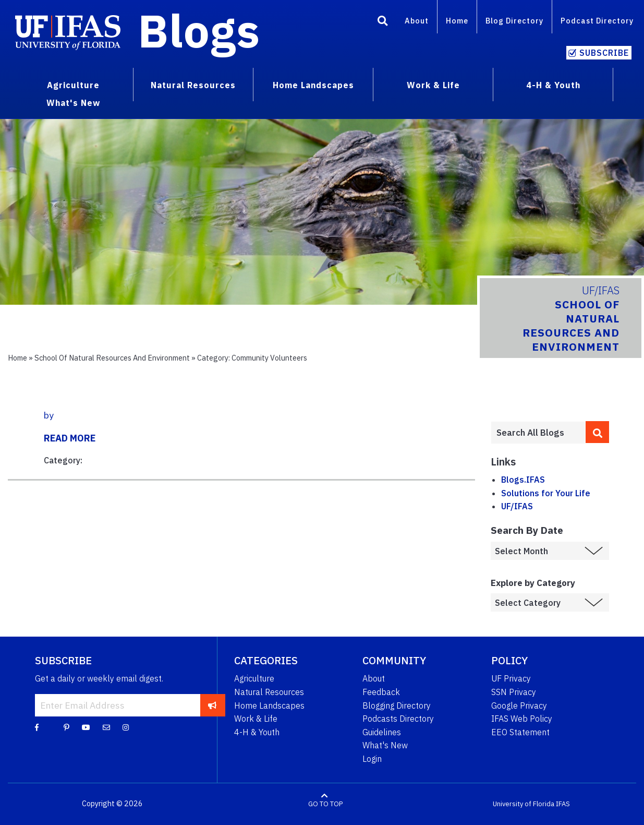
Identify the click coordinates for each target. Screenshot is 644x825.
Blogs (199, 30)
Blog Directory (514, 21)
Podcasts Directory (398, 719)
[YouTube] (86, 727)
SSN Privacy (514, 692)
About (417, 21)
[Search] (383, 22)
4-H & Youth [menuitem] (553, 85)
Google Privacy (519, 706)
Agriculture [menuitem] (73, 85)
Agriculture (254, 678)
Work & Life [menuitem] (433, 85)
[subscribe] (212, 705)
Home (457, 21)
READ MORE (70, 438)
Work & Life (256, 719)
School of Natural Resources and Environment (112, 358)
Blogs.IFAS (523, 480)
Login (372, 759)
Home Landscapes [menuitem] (313, 85)
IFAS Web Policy (522, 719)
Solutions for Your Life (546, 493)
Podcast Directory (597, 21)
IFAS (563, 804)
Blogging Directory (397, 706)
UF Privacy (511, 678)
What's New (385, 745)
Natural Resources (269, 692)
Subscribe (604, 53)
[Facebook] (37, 727)
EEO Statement (520, 732)
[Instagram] (126, 727)
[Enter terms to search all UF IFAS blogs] (538, 433)
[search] (597, 432)
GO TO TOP (325, 804)
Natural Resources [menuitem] (193, 85)
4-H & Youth (257, 732)
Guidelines (382, 732)
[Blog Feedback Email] (106, 727)
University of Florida (524, 804)
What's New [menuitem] (73, 103)
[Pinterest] (66, 727)
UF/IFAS (517, 506)
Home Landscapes (269, 706)
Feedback (381, 692)
